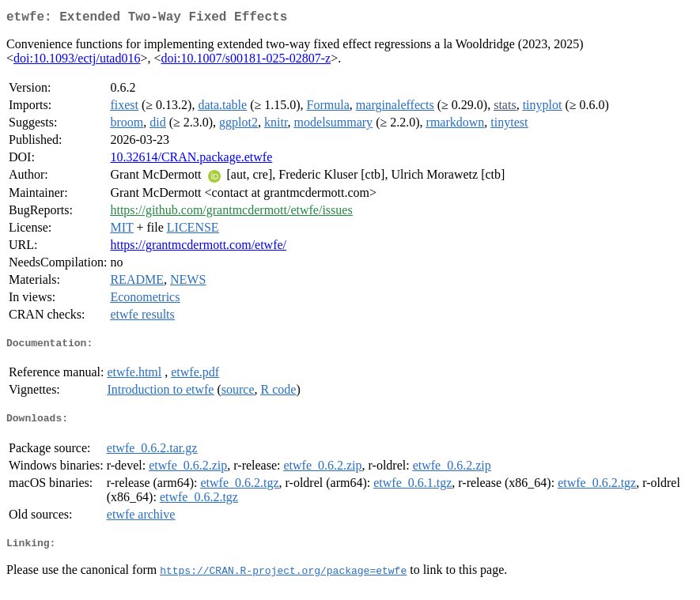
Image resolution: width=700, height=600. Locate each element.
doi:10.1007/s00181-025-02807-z (246, 61)
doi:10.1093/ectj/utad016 (77, 61)
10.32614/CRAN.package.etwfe (191, 160)
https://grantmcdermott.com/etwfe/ (198, 248)
